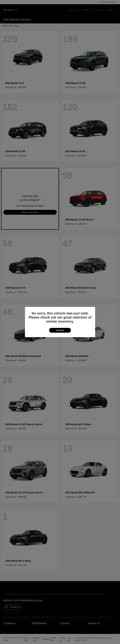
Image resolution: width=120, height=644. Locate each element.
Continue (60, 330)
